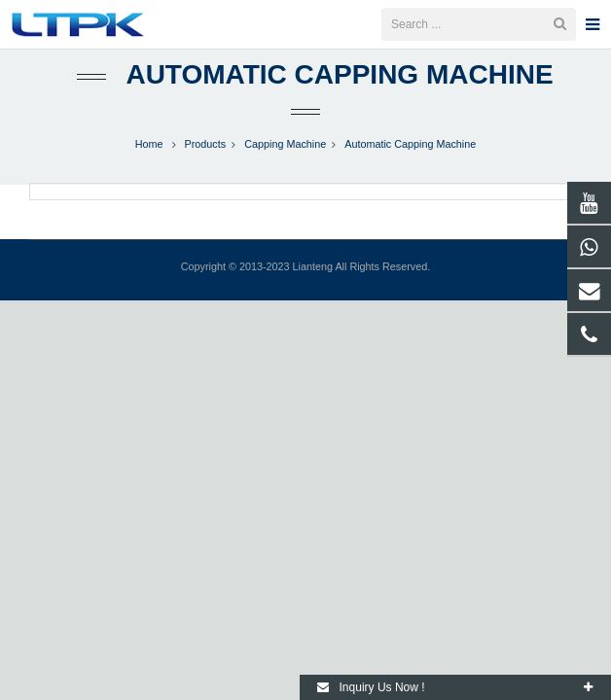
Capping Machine (285, 164)
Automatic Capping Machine (339, 95)
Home (149, 164)
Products (206, 164)
